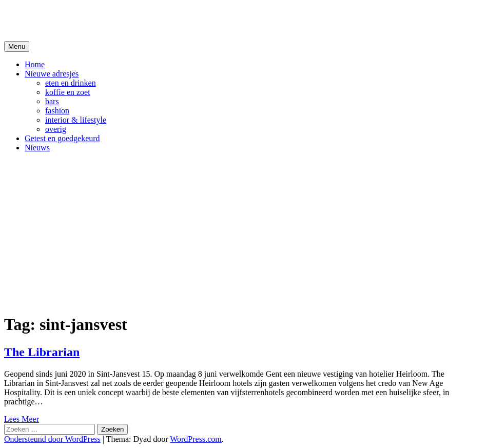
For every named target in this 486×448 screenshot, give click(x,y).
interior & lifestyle (76, 120)
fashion (57, 111)
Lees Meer (22, 419)
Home (35, 64)
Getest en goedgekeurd (62, 138)
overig (56, 129)
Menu (17, 46)
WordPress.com (196, 439)
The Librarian (42, 352)
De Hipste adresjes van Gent (103, 20)
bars (52, 101)
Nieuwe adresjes (52, 74)
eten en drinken (71, 83)
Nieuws (37, 148)
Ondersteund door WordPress (52, 439)
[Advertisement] (243, 232)
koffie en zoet (68, 92)
